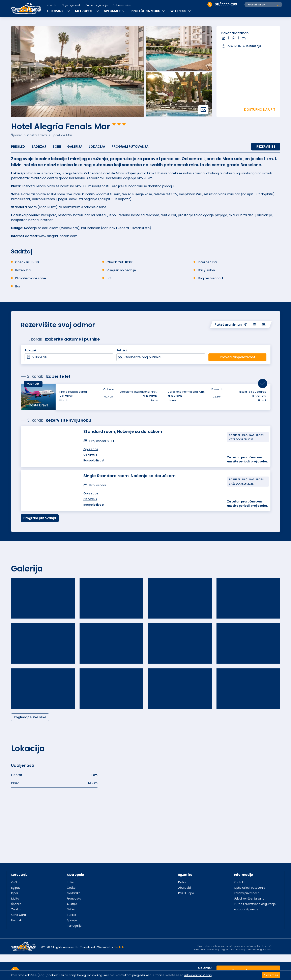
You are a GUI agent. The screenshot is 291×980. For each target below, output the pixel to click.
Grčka (15, 882)
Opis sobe (91, 449)
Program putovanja (130, 147)
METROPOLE (87, 11)
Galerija (75, 147)
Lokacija (97, 147)
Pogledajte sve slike (30, 717)
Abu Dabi (184, 888)
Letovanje (19, 875)
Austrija (72, 904)
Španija (16, 904)
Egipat (16, 888)
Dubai (182, 882)
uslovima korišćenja (198, 975)
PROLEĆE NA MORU (148, 11)
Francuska (74, 899)
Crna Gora (19, 915)
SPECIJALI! (115, 11)
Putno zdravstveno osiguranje (255, 904)
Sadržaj (39, 147)
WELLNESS (181, 11)
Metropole (75, 875)
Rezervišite (266, 147)
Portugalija (74, 926)
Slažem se (271, 975)
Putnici (122, 350)
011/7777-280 (222, 4)
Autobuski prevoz (246, 909)
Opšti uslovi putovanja (250, 888)
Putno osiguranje (97, 5)
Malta (15, 899)
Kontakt (52, 5)
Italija (70, 882)
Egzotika (185, 875)
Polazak (31, 350)
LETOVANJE (58, 11)
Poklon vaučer (122, 5)
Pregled (18, 147)
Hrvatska (17, 920)
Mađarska (74, 893)
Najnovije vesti (71, 5)
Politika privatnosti (247, 893)
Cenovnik (90, 455)
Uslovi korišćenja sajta (249, 899)
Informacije (243, 875)
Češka (71, 888)
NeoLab (119, 947)
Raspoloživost (94, 460)
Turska (16, 909)
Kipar (15, 893)
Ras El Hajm (186, 893)
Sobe (57, 147)
